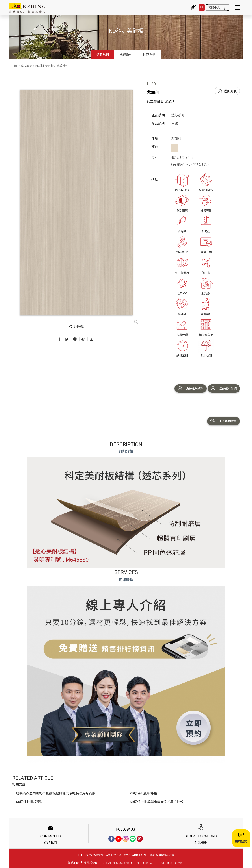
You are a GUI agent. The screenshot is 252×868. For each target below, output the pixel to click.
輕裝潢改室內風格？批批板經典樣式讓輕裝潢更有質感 (56, 793)
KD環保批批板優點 (30, 802)
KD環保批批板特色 (144, 793)
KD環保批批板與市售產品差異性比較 (157, 802)
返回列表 (227, 91)
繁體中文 (214, 8)
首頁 (15, 66)
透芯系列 (103, 54)
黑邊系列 (126, 54)
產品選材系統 (224, 388)
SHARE (76, 326)
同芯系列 (149, 54)
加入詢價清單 (223, 421)
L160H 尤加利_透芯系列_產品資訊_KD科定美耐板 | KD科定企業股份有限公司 (27, 8)
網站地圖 (73, 863)
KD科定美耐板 (44, 66)
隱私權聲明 (91, 863)
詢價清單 (194, 7)
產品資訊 (27, 66)
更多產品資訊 (191, 388)
